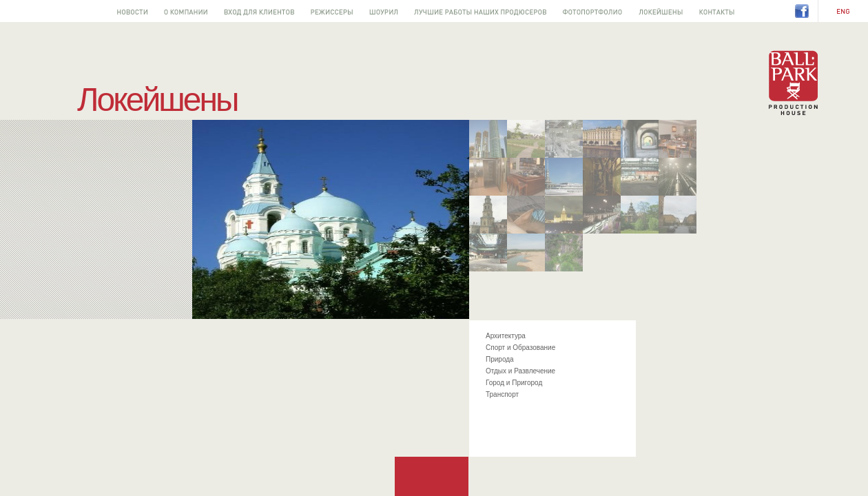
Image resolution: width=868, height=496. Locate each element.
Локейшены (661, 11)
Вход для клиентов (259, 11)
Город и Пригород (514, 383)
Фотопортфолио (592, 11)
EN (843, 12)
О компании (186, 11)
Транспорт (502, 394)
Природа (500, 359)
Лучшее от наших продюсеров (480, 11)
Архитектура (506, 336)
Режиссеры (332, 11)
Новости (132, 11)
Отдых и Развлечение (520, 371)
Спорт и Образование (520, 348)
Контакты (717, 11)
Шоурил (383, 11)
